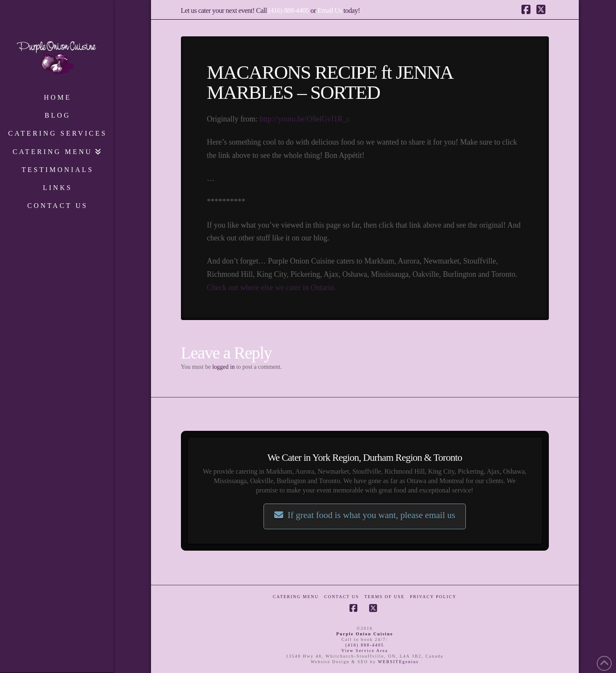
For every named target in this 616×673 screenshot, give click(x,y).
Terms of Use (385, 597)
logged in (224, 367)
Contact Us (342, 597)
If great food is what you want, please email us (365, 515)
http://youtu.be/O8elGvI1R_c (304, 119)
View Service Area (365, 651)
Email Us (330, 10)
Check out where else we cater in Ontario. (272, 288)
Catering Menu (296, 597)
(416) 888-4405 (289, 10)
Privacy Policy (433, 597)
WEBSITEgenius (398, 662)
